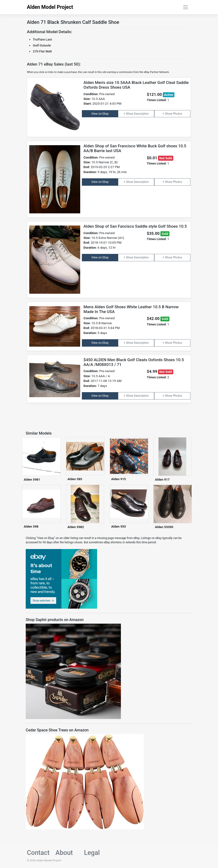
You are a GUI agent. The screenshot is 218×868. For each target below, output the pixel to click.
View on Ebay (100, 114)
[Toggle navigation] (186, 7)
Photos (177, 114)
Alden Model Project (50, 7)
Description (141, 114)
